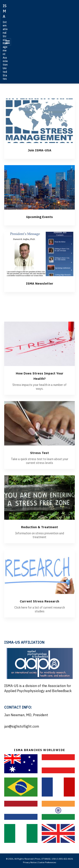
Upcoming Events (40, 216)
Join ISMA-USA (39, 150)
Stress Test (40, 452)
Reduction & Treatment (40, 527)
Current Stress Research (40, 601)
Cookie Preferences (47, 862)
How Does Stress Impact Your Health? (39, 376)
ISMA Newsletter (40, 283)
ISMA (5, 11)
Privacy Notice (30, 862)
